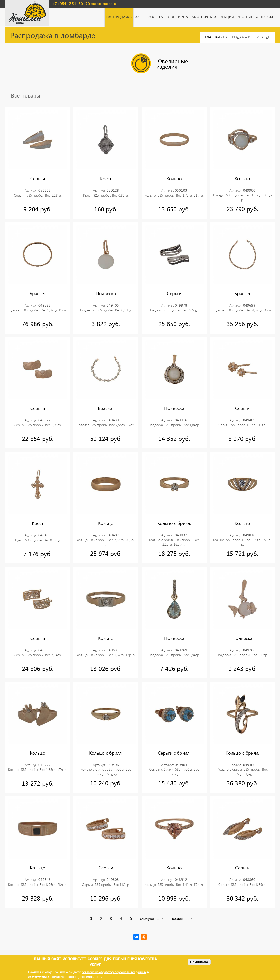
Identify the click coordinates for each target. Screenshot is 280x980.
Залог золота (149, 17)
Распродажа (119, 17)
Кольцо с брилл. (174, 523)
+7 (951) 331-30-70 (71, 4)
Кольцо (174, 178)
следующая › (151, 919)
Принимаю (199, 962)
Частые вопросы (255, 17)
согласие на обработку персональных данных (114, 972)
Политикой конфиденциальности (77, 977)
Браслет (38, 294)
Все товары (26, 96)
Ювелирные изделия (160, 63)
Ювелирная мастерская (192, 17)
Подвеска (106, 294)
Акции (227, 17)
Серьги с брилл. (174, 753)
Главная (213, 37)
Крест (106, 178)
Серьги (38, 178)
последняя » (182, 919)
